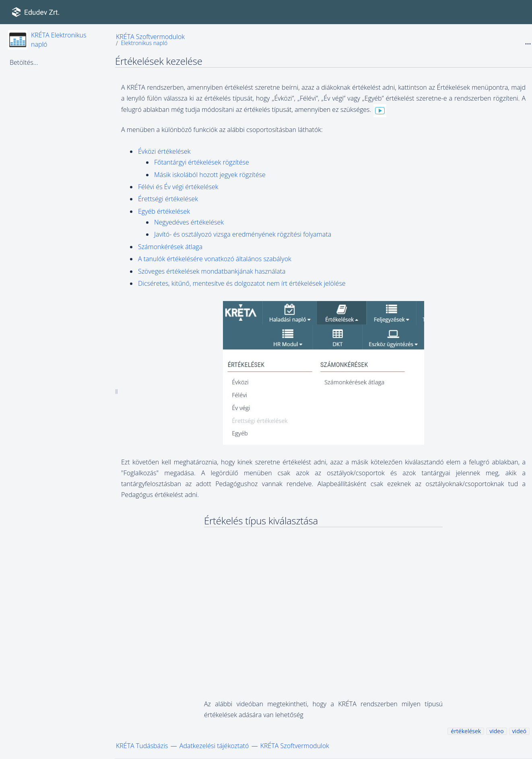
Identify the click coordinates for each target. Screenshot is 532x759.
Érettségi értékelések (168, 199)
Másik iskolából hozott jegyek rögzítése (210, 175)
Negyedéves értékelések (189, 222)
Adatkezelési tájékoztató (214, 746)
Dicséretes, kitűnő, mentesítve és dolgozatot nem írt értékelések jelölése (242, 283)
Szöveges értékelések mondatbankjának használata (212, 271)
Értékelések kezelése (159, 61)
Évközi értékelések (164, 151)
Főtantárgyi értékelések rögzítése (202, 162)
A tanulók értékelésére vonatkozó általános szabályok (215, 259)
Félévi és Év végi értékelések (178, 187)
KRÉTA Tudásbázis (142, 746)
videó (519, 731)
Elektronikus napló (144, 43)
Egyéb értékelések (164, 211)
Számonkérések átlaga (170, 247)
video (496, 731)
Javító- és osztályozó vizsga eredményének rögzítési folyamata (243, 234)
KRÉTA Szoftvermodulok (150, 37)
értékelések (466, 731)
